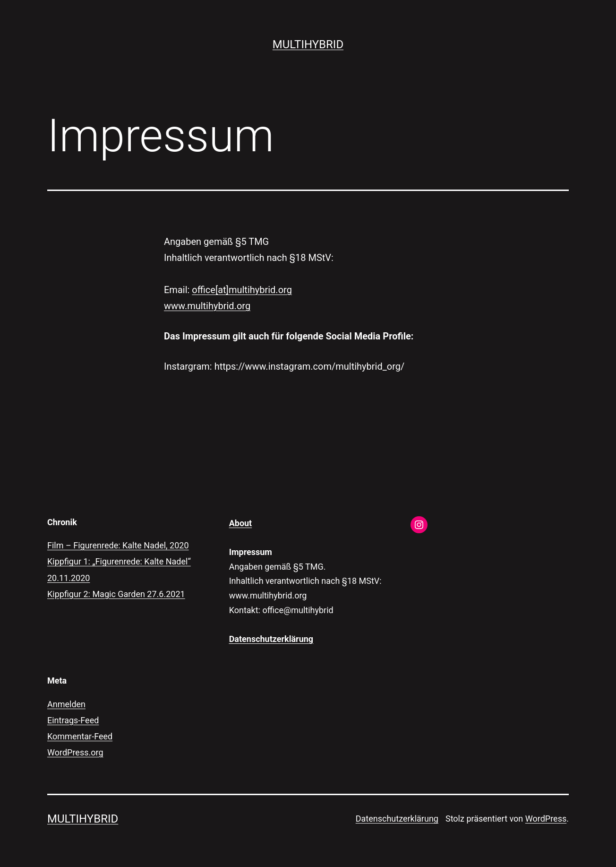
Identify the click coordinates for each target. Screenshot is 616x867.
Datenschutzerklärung (397, 819)
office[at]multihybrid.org (242, 290)
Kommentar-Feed (80, 736)
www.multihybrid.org (207, 306)
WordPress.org (75, 752)
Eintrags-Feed (73, 720)
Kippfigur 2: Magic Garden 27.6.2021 (116, 594)
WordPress (546, 819)
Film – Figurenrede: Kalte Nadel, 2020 (118, 545)
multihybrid (308, 44)
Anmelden (66, 704)
